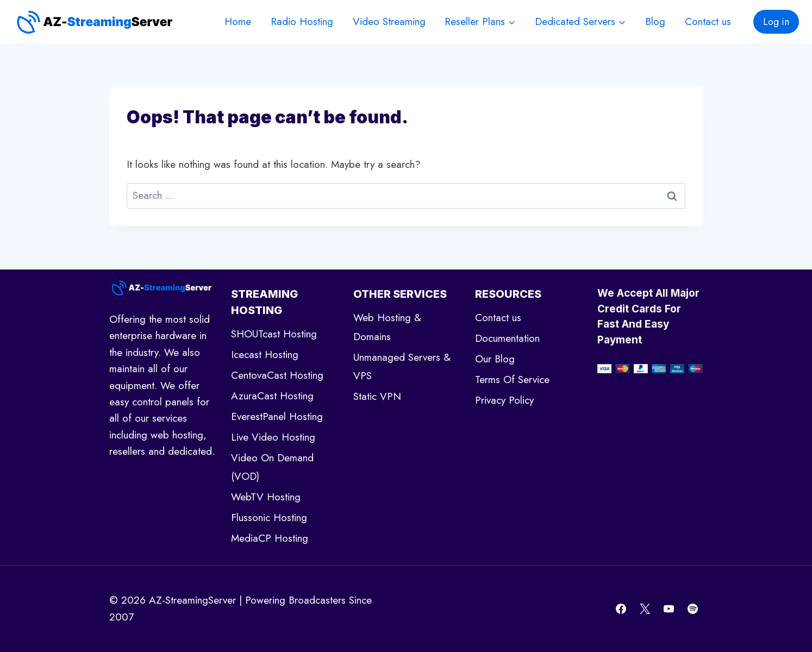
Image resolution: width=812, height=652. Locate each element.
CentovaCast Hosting (277, 375)
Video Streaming (389, 21)
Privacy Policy (504, 400)
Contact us (708, 21)
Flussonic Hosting (269, 518)
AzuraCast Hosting (272, 396)
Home (238, 21)
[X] (645, 609)
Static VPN (377, 396)
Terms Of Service (512, 380)
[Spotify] (692, 609)
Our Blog (495, 359)
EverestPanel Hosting (277, 416)
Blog (655, 21)
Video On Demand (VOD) (272, 467)
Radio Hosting (302, 21)
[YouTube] (669, 609)
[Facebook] (621, 609)
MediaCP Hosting (270, 538)
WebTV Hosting (266, 497)
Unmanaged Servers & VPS (402, 366)
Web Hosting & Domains (387, 327)
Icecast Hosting (265, 355)
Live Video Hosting (273, 437)
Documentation (507, 338)
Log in (776, 22)
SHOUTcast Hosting (274, 334)
